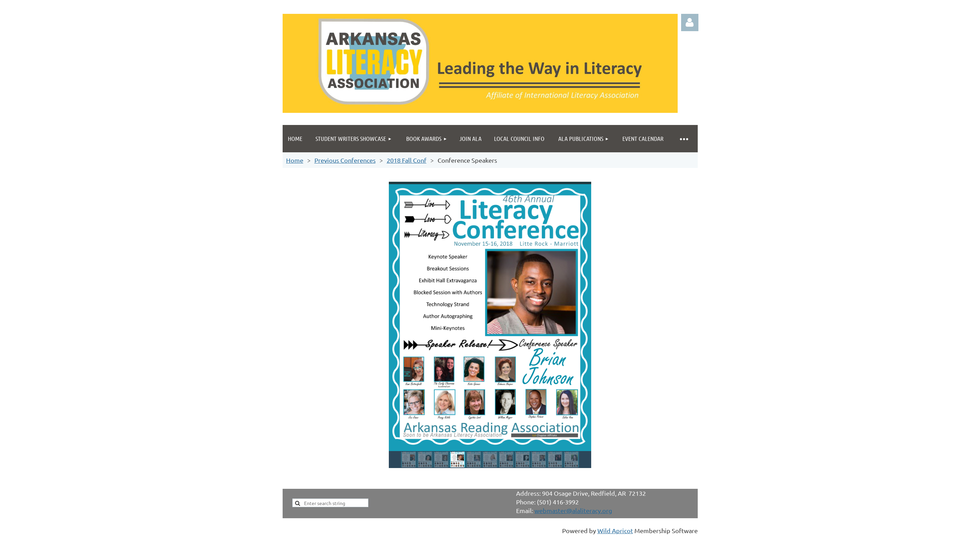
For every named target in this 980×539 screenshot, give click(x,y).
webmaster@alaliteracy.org (573, 510)
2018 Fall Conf (407, 160)
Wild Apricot (615, 531)
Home (295, 160)
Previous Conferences (345, 160)
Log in (690, 23)
